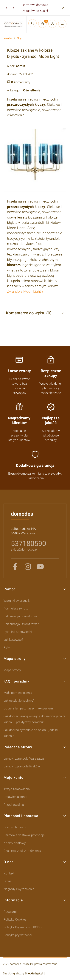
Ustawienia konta (15, 797)
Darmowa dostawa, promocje (24, 835)
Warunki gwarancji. (17, 601)
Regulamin (11, 912)
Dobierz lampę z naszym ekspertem (28, 708)
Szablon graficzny (23, 973)
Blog (19, 38)
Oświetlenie (32, 90)
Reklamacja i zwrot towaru (22, 616)
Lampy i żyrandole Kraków (22, 766)
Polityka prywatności (18, 935)
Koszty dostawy (15, 843)
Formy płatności (15, 827)
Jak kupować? (13, 640)
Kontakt (9, 873)
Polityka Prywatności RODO (23, 927)
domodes (8, 38)
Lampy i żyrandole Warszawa (24, 759)
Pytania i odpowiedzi (18, 632)
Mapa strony (12, 670)
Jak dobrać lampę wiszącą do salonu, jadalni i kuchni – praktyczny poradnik (35, 719)
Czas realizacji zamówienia (22, 851)
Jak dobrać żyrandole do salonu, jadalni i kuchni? (31, 733)
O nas (8, 881)
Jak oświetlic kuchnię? (19, 701)
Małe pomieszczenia (18, 693)
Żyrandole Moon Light (24, 291)
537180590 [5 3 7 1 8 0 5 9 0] (28, 544)
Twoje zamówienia (17, 789)
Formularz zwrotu (16, 608)
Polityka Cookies (15, 919)
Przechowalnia (14, 805)
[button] (63, 8)
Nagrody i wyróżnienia (19, 889)
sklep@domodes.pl (24, 549)
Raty (7, 647)
